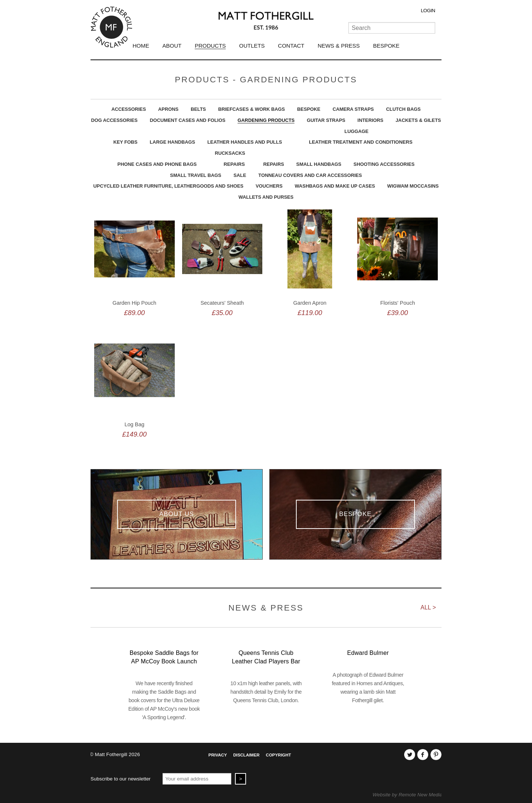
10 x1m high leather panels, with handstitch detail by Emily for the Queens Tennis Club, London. (266, 692)
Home (141, 46)
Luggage (356, 131)
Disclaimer (246, 755)
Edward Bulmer (368, 653)
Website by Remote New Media (408, 795)
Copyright (279, 755)
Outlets (252, 46)
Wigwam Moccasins (413, 186)
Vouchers (269, 186)
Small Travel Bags (196, 175)
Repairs (234, 164)
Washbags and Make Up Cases (335, 186)
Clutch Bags (403, 109)
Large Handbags (172, 142)
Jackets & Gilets (418, 120)
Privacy (218, 755)
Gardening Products (266, 120)
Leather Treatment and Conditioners (361, 142)
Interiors (371, 120)
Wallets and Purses (266, 197)
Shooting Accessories (384, 164)
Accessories (129, 109)
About (172, 46)
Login (428, 11)
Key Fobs (126, 142)
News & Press (339, 46)
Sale (240, 175)
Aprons (168, 109)
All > (428, 607)
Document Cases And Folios (187, 120)
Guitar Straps (326, 120)
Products (210, 46)
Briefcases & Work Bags (251, 109)
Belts (198, 109)
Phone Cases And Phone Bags (157, 164)
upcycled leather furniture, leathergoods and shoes (168, 186)
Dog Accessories (114, 120)
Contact (291, 46)
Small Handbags (319, 164)
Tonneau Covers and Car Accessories (310, 175)
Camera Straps (353, 109)
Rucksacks (230, 153)
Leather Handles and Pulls (245, 142)
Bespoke (386, 46)
